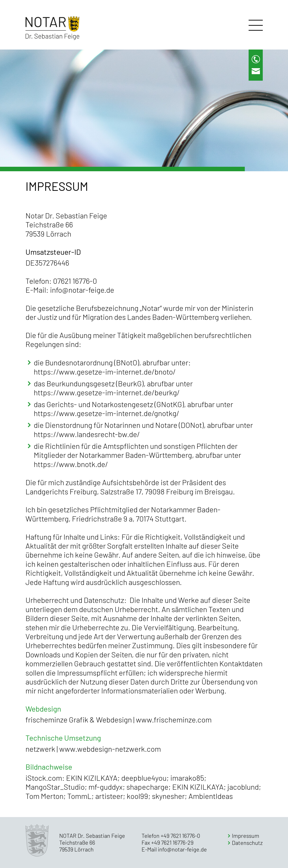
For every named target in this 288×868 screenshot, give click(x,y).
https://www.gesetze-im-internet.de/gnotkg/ (106, 413)
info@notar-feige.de (82, 290)
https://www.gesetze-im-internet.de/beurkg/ (107, 392)
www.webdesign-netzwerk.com (110, 749)
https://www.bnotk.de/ (71, 464)
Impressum (246, 836)
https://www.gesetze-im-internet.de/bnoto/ (105, 371)
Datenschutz (247, 843)
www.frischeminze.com (174, 719)
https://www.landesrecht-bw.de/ (87, 434)
